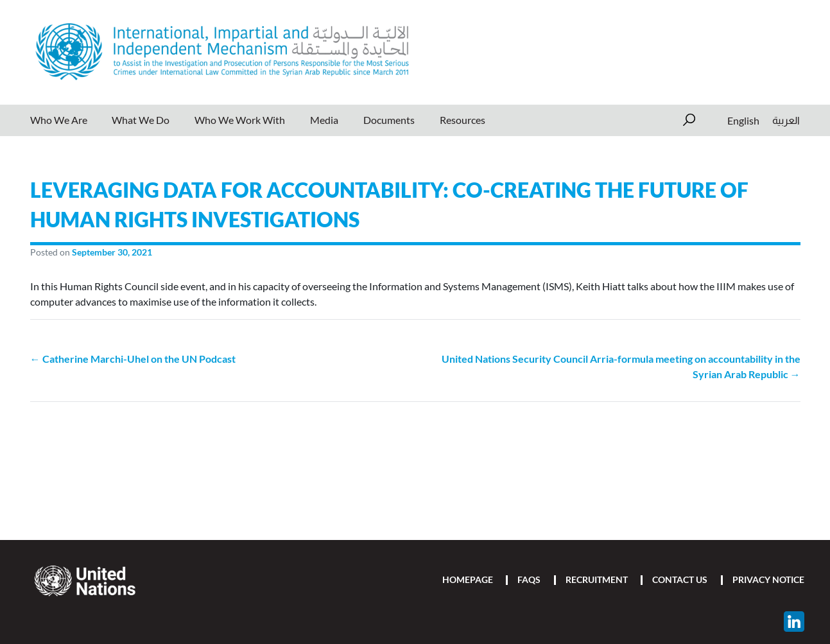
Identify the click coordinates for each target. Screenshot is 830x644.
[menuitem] (743, 120)
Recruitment (597, 579)
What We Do (141, 120)
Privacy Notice (768, 579)
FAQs (529, 579)
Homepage (468, 579)
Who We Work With (240, 120)
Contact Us (680, 579)
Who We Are (59, 120)
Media (324, 120)
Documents (389, 120)
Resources (463, 120)
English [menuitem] (743, 120)
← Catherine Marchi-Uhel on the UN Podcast (133, 359)
